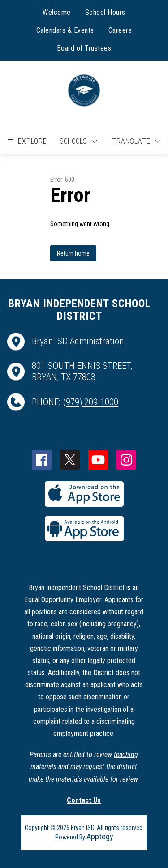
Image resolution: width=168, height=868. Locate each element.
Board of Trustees (84, 48)
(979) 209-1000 (90, 402)
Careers (120, 30)
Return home (73, 253)
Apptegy (100, 836)
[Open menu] (26, 141)
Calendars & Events (65, 30)
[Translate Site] (136, 141)
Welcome (57, 12)
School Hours (105, 12)
